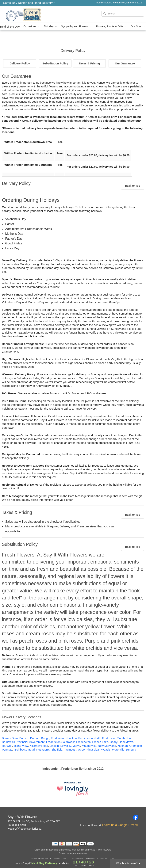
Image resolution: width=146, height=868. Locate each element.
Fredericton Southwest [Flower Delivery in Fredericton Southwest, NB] (60, 742)
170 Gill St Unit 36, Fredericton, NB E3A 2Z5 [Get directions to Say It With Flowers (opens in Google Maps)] (34, 821)
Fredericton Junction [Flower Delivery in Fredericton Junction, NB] (64, 738)
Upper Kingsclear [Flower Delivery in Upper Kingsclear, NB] (89, 749)
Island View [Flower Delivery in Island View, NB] (21, 746)
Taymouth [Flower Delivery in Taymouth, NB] (70, 749)
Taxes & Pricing (89, 63)
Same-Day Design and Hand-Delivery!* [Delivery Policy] (29, 3)
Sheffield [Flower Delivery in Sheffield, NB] (57, 749)
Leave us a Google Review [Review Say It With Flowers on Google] (120, 825)
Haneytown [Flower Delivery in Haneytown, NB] (126, 742)
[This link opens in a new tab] (73, 789)
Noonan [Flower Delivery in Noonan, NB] (123, 746)
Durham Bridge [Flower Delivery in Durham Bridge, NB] (40, 738)
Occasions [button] (32, 27)
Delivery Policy (20, 63)
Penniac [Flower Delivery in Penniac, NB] (7, 749)
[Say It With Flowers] (25, 15)
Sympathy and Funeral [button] (77, 27)
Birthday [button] (50, 27)
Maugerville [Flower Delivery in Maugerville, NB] (89, 746)
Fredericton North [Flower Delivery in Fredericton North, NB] (89, 738)
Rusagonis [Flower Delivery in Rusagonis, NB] (43, 749)
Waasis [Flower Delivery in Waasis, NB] (106, 749)
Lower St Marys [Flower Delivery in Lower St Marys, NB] (70, 746)
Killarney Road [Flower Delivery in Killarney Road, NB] (39, 746)
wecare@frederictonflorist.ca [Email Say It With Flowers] (25, 829)
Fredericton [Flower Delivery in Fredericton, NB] (83, 742)
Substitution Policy (55, 63)
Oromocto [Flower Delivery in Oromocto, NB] (136, 746)
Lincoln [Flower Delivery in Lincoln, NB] (54, 746)
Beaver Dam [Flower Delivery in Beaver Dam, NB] (10, 738)
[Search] (123, 14)
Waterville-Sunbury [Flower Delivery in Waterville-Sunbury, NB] (124, 749)
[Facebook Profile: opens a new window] (136, 817)
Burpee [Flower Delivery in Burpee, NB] (24, 738)
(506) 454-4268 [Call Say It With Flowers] (17, 825)
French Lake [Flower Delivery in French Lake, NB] (100, 742)
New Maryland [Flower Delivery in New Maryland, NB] (107, 746)
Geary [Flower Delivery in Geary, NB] (113, 742)
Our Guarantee (125, 63)
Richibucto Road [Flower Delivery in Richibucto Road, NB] (24, 749)
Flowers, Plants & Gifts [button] (111, 27)
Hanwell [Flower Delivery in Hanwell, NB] (7, 746)
